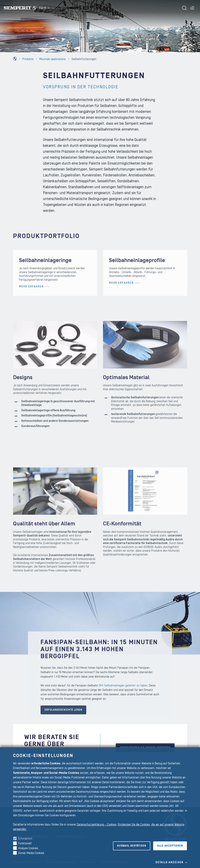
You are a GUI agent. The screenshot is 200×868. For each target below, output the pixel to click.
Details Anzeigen (169, 862)
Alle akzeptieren (170, 846)
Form (44, 8)
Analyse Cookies (28, 848)
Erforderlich (25, 839)
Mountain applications (53, 59)
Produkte (28, 59)
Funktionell (25, 843)
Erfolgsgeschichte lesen (63, 716)
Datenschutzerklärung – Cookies (97, 825)
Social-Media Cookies (31, 853)
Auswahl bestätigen (132, 846)
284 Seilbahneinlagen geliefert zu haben (123, 691)
